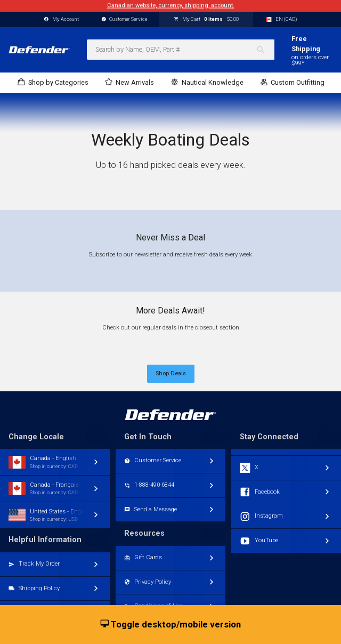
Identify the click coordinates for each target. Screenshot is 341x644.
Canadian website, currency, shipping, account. (171, 6)
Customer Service (125, 19)
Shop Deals (171, 373)
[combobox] (181, 50)
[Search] (265, 50)
